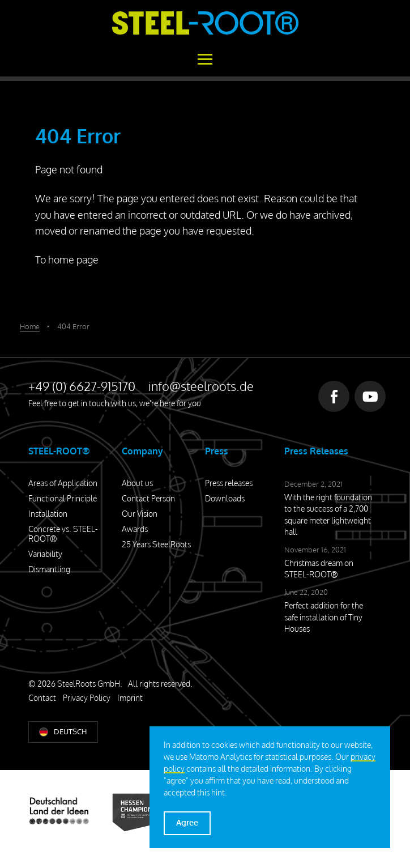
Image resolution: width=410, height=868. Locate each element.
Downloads (225, 498)
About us (137, 483)
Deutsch (70, 731)
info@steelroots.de (201, 386)
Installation (48, 514)
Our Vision (140, 514)
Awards (135, 529)
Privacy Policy (87, 698)
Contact (42, 698)
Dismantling (49, 569)
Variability (45, 554)
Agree (187, 822)
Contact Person (148, 498)
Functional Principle (63, 498)
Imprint (130, 698)
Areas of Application (63, 483)
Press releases (229, 483)
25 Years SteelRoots (156, 544)
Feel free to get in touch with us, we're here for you (115, 403)
